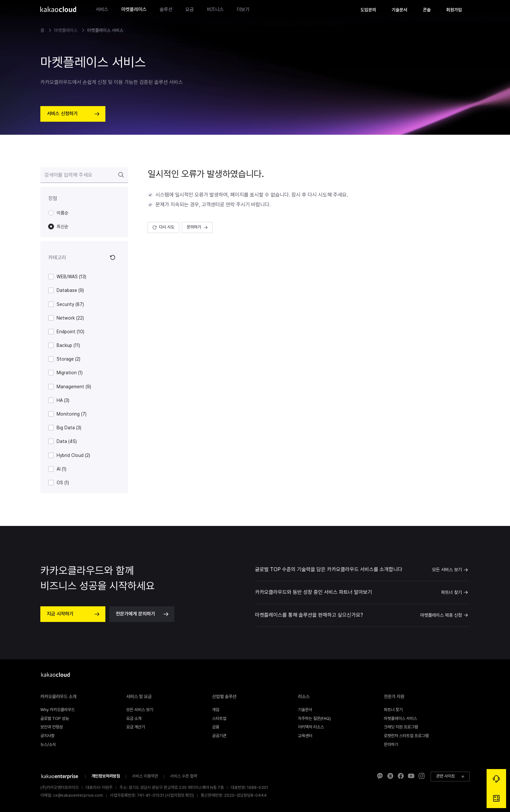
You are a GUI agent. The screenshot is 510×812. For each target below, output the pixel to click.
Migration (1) (70, 373)
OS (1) (63, 483)
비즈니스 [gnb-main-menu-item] (215, 9)
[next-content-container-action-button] (73, 614)
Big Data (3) (69, 428)
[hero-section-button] (73, 114)
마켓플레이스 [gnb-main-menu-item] (134, 9)
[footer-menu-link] (58, 710)
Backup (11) (68, 345)
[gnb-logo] (58, 10)
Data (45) (67, 441)
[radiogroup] (58, 220)
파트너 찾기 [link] (455, 592)
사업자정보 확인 (180, 795)
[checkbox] (51, 277)
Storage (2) (68, 359)
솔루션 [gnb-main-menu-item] (166, 9)
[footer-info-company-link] (60, 777)
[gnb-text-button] (368, 10)
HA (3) (63, 400)
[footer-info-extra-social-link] (380, 777)
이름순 (62, 213)
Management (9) (74, 387)
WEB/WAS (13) (71, 277)
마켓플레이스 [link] (66, 30)
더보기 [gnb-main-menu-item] (243, 9)
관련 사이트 (451, 776)
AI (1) (61, 469)
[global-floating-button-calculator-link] (496, 798)
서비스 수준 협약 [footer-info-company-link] (184, 776)
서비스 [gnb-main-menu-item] (102, 9)
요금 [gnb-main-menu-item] (190, 9)
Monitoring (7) (72, 414)
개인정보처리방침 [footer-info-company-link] (106, 776)
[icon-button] (113, 257)
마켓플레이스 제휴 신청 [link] (444, 615)
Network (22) (70, 318)
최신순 (62, 227)
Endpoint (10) (70, 332)
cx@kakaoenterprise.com (78, 795)
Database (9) (70, 290)
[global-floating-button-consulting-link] (496, 779)
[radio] (51, 213)
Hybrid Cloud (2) (73, 455)
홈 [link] (42, 30)
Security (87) (70, 304)
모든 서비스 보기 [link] (450, 570)
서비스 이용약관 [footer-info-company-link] (145, 776)
